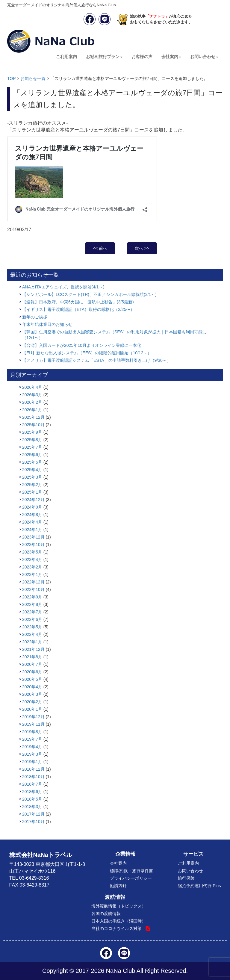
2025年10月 (33, 425)
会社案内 (171, 57)
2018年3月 (32, 807)
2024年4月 (32, 522)
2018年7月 (32, 784)
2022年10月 (33, 589)
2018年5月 (32, 799)
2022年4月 (32, 634)
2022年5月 (32, 627)
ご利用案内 (66, 57)
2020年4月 (32, 687)
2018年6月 (32, 792)
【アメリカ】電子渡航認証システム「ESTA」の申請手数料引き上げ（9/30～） (97, 360)
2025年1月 (32, 492)
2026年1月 (32, 410)
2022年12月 (33, 582)
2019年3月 (32, 754)
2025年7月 (32, 447)
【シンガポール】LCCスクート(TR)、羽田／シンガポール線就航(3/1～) (89, 294)
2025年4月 (32, 470)
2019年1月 (32, 762)
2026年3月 (32, 395)
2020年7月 (32, 664)
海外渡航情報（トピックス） (119, 906)
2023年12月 (33, 537)
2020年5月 (32, 679)
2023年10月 (33, 545)
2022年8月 (32, 604)
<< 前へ (100, 248)
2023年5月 (32, 552)
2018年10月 (33, 777)
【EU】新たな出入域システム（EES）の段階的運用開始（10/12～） (87, 353)
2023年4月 (32, 559)
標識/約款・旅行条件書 (131, 871)
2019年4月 (32, 747)
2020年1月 (32, 709)
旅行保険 (186, 878)
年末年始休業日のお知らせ (47, 324)
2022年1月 (32, 642)
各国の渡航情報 (106, 914)
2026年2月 (32, 402)
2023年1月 (32, 574)
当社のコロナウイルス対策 (116, 928)
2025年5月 (32, 462)
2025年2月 (32, 485)
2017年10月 (33, 822)
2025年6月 (32, 455)
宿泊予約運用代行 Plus (199, 886)
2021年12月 (33, 649)
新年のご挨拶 (35, 317)
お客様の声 (142, 57)
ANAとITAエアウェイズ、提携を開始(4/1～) (63, 287)
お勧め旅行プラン (104, 57)
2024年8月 (32, 515)
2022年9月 (32, 597)
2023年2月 (32, 567)
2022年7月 (32, 612)
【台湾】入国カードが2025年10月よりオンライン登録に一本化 (82, 345)
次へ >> (142, 248)
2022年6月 (32, 619)
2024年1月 (32, 530)
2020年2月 (32, 702)
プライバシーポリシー (131, 878)
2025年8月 (32, 440)
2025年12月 (33, 417)
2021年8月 (32, 657)
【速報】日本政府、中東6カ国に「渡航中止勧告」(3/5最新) (78, 302)
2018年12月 (33, 769)
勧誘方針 (118, 886)
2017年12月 (33, 814)
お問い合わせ (204, 57)
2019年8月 (32, 732)
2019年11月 (33, 724)
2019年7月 (32, 739)
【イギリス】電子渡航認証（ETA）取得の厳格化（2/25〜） (78, 309)
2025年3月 (32, 477)
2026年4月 (32, 387)
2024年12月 (33, 500)
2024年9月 (32, 507)
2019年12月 (33, 717)
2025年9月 (32, 432)
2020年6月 (32, 672)
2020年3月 (32, 694)
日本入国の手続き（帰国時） (119, 921)
